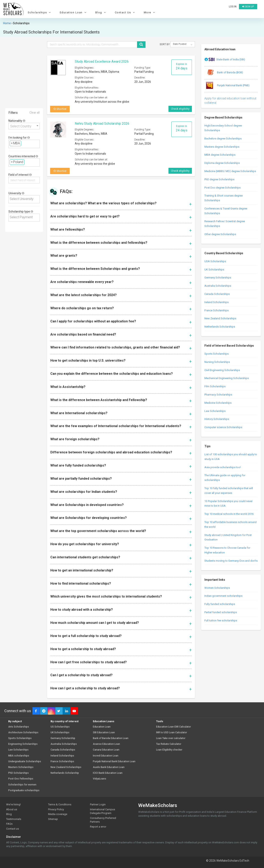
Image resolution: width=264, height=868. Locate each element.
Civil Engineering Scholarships (222, 370)
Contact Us (125, 12)
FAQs (9, 824)
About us (12, 809)
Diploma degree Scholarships (222, 163)
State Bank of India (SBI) (225, 60)
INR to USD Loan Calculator (172, 733)
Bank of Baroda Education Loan (111, 738)
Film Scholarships (215, 386)
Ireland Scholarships (217, 302)
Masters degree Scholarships (222, 147)
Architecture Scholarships (23, 733)
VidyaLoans (100, 779)
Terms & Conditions (60, 804)
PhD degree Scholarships (219, 179)
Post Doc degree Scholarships (222, 188)
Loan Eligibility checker (169, 750)
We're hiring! (13, 804)
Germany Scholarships (218, 278)
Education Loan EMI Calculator (174, 727)
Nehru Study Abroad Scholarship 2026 (102, 124)
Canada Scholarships (217, 294)
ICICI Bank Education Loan (108, 773)
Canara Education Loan (106, 750)
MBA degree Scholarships (220, 155)
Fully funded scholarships (220, 604)
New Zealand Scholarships (220, 318)
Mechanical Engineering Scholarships (227, 378)
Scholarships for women (22, 785)
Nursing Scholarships (217, 362)
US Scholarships (60, 727)
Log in (233, 7)
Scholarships (40, 12)
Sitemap (53, 819)
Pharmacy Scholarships (218, 395)
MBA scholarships (19, 756)
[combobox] (24, 126)
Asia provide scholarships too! (223, 467)
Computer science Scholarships (223, 427)
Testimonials (14, 819)
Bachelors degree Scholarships (223, 139)
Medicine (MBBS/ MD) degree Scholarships (230, 171)
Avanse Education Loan (106, 744)
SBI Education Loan (104, 733)
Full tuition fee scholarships (221, 620)
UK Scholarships (214, 270)
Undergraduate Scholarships (25, 762)
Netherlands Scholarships (220, 327)
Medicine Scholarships (218, 403)
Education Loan (74, 12)
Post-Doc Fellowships (21, 779)
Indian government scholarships (223, 596)
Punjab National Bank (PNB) (227, 86)
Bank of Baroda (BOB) (224, 73)
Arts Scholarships (19, 727)
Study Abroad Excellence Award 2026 (102, 62)
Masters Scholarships (21, 767)
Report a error (98, 827)
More (150, 12)
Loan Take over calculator (171, 738)
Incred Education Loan (106, 756)
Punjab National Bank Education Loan (114, 762)
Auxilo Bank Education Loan (109, 767)
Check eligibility (180, 109)
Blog (101, 12)
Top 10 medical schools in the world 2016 (229, 514)
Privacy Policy (56, 809)
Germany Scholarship (63, 738)
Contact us (13, 829)
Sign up (248, 7)
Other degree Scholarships (220, 234)
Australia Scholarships (218, 286)
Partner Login (98, 804)
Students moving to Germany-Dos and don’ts (231, 561)
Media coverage (58, 814)
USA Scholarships (215, 261)
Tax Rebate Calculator (169, 744)
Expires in (182, 66)
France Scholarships (217, 310)
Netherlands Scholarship (65, 773)
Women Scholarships (217, 588)
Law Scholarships (215, 411)
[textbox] (23, 143)
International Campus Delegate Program (103, 811)
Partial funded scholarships (221, 612)
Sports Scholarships (217, 354)
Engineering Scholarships (23, 744)
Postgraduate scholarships (24, 790)
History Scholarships (217, 419)
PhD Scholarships (18, 773)
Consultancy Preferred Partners (103, 820)
